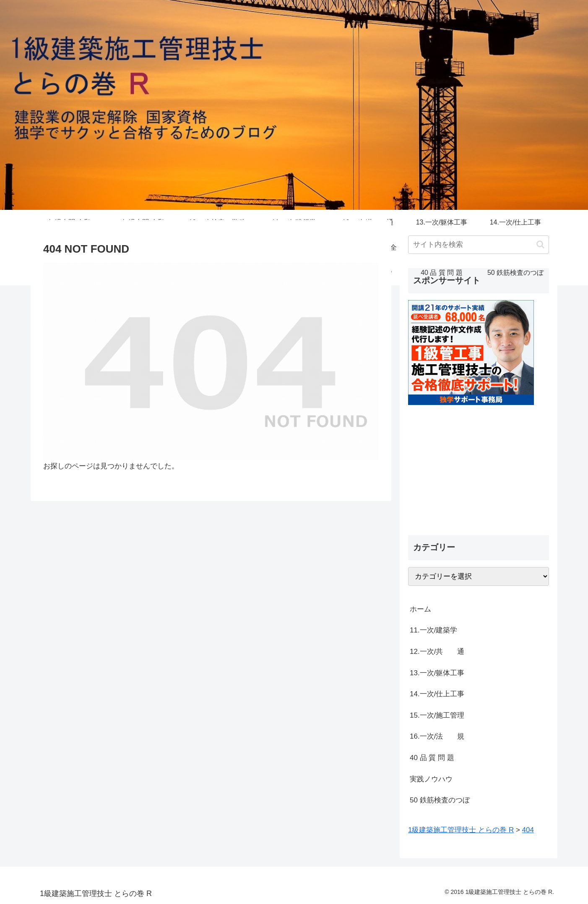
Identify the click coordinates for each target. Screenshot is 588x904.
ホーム (420, 609)
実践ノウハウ (431, 779)
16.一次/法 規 (437, 736)
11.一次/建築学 (437, 630)
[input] (479, 245)
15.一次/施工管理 (437, 715)
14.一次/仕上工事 (437, 694)
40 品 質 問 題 (432, 758)
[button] (540, 244)
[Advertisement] (479, 464)
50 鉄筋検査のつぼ (440, 800)
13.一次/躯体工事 (437, 673)
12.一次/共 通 (437, 652)
